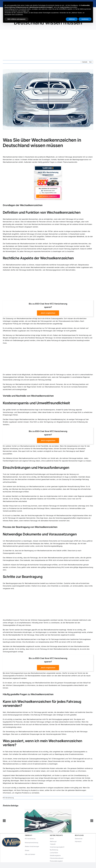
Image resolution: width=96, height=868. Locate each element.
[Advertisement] (48, 44)
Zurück (85, 62)
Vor (90, 62)
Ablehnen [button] (72, 19)
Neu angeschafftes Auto (49, 193)
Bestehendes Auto (49, 191)
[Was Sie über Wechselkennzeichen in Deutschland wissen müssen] (48, 100)
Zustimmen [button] (85, 19)
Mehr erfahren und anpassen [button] (16, 19)
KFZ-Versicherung (8, 798)
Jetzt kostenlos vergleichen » (48, 196)
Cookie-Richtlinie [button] (65, 7)
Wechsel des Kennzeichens (41, 224)
